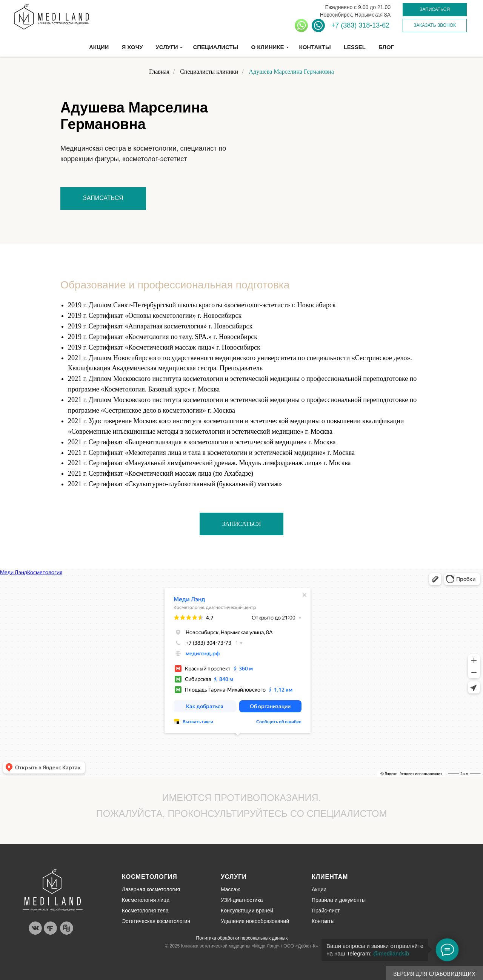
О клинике (267, 47)
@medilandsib (391, 953)
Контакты (315, 47)
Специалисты (215, 47)
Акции (99, 47)
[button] (435, 10)
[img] (53, 890)
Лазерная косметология (151, 889)
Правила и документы (339, 900)
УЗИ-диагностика (242, 900)
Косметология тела (145, 911)
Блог (386, 47)
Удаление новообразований (255, 921)
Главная (159, 72)
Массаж (230, 889)
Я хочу (132, 47)
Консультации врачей (247, 911)
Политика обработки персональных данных (242, 938)
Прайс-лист (326, 911)
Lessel (355, 47)
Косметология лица (146, 900)
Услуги (167, 47)
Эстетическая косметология (156, 921)
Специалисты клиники (209, 72)
